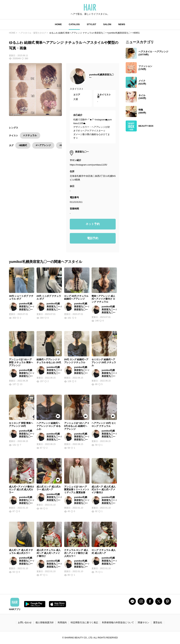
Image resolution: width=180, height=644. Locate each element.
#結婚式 (23, 145)
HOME (58, 24)
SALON (107, 24)
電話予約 (93, 238)
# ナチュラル (30, 135)
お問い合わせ (25, 622)
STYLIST (91, 24)
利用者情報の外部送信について (118, 622)
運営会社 (158, 622)
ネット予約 (93, 224)
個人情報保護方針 (45, 622)
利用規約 (62, 622)
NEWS (122, 24)
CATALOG (74, 24)
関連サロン (144, 622)
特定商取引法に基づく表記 (84, 622)
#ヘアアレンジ (43, 145)
